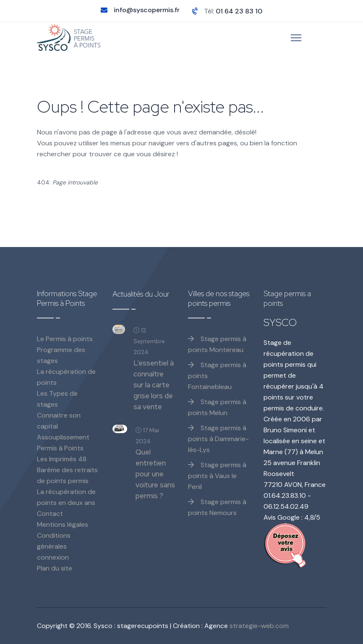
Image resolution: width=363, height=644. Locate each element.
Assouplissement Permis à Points (63, 443)
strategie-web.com (259, 626)
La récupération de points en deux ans (66, 497)
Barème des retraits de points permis (67, 475)
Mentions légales (63, 524)
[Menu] (296, 38)
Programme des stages (61, 355)
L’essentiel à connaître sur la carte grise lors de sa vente (154, 385)
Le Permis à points (65, 339)
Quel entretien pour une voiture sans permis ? (155, 474)
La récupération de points (66, 377)
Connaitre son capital (59, 421)
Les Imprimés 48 (62, 459)
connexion (53, 557)
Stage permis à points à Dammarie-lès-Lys (218, 439)
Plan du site (55, 568)
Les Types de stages (57, 399)
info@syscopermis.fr (147, 10)
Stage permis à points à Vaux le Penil (217, 476)
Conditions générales (54, 541)
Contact (50, 514)
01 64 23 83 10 (239, 11)
